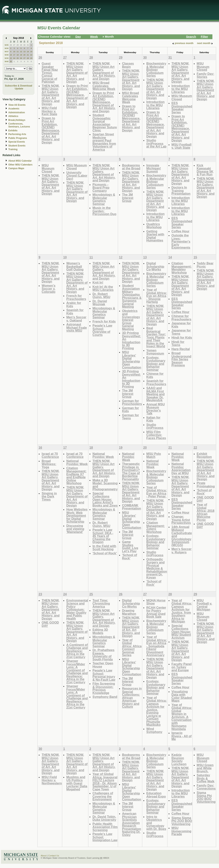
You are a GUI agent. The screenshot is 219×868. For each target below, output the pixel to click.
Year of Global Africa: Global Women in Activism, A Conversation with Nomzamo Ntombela (182, 717)
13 (25, 51)
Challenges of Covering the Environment (103, 796)
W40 (7, 61)
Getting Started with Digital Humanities (155, 236)
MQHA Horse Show (156, 602)
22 (31, 55)
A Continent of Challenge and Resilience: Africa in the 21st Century (77, 651)
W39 (7, 58)
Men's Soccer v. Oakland (76, 319)
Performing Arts (17, 134)
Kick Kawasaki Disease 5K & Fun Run (205, 170)
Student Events (17, 146)
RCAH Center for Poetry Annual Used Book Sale (156, 612)
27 (14, 45)
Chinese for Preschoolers (181, 318)
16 (11, 55)
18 (18, 55)
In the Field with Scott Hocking (104, 548)
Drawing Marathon (129, 612)
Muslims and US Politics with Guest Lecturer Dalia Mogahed (77, 783)
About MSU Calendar (20, 161)
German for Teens (131, 417)
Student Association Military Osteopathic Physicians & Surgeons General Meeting (132, 296)
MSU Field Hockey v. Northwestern (52, 780)
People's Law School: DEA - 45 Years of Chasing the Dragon (103, 536)
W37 (7, 51)
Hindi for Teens (178, 343)
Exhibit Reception (204, 455)
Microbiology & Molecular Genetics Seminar (104, 199)
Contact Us (54, 856)
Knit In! (98, 282)
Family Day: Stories (206, 75)
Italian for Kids (153, 419)
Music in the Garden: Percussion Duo (104, 211)
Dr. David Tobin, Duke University (104, 818)
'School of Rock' (105, 553)
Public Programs (18, 138)
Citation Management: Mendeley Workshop (182, 268)
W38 (7, 55)
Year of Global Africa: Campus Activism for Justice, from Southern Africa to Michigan (182, 611)
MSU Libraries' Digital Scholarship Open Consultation (132, 360)
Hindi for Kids (182, 338)
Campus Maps (16, 168)
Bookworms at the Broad (131, 167)
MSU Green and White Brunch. (205, 768)
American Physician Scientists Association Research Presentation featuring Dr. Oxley (132, 824)
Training (13, 149)
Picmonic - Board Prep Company (101, 188)
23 (11, 58)
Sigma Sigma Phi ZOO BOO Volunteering (182, 821)
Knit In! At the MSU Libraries (103, 288)
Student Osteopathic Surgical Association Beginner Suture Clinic (105, 123)
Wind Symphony (154, 730)
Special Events (17, 142)
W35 (7, 45)
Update (19, 89)
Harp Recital (181, 349)
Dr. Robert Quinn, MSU (101, 296)
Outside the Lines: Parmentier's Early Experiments (181, 241)
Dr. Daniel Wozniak (100, 303)
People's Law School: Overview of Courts (102, 330)
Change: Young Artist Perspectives (181, 520)
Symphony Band (105, 697)
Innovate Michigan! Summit (154, 168)
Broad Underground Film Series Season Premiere (181, 359)
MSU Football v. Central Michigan (204, 605)
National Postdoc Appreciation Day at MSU (181, 468)
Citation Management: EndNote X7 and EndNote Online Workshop (76, 476)
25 (18, 58)
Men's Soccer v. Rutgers (182, 551)
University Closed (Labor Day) (77, 176)
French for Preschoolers (76, 297)
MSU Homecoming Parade (181, 831)
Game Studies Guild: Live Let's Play (130, 546)
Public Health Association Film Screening (105, 827)
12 (21, 51)
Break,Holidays (17, 120)
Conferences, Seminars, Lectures (19, 125)
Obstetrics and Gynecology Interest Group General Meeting (131, 320)
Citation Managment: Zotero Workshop (156, 527)
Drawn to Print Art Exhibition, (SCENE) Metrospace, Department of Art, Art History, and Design (51, 130)
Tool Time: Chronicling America (101, 603)
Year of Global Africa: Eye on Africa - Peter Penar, (156, 492)
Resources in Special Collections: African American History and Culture (132, 698)
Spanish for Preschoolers (156, 382)
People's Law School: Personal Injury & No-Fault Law (104, 675)
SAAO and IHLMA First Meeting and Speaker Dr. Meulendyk (155, 394)
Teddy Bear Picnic (205, 265)
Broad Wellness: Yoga (49, 464)
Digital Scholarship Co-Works (155, 266)
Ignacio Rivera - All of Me (182, 736)
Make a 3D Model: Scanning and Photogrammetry (105, 485)
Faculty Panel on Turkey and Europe (182, 667)
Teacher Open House (103, 665)
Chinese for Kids (155, 375)
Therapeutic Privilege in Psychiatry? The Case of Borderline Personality (131, 471)
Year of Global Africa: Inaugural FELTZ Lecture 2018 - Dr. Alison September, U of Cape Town (105, 782)
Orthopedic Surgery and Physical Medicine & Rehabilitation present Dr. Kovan (157, 568)
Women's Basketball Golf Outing (75, 266)
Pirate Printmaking (206, 485)
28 (18, 45)
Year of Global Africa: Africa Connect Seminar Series (132, 648)
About (44, 856)
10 (14, 51)
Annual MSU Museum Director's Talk (156, 409)
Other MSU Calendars (20, 165)
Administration (17, 113)
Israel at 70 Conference (50, 455)
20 (25, 55)
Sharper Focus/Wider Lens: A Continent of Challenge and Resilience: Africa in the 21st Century (77, 672)
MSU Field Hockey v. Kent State (49, 111)
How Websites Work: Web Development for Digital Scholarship (77, 515)
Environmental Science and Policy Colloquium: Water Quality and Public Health (77, 609)
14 (28, 51)
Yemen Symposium (155, 352)
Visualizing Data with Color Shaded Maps (182, 696)
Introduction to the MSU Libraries (155, 105)
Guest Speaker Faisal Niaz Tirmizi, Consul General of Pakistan (50, 73)
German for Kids (131, 410)
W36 (7, 48)
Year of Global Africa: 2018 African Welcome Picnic (206, 512)
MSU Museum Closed (182, 97)
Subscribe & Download (19, 86)
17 (14, 55)
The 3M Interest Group (128, 198)
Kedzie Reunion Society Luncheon (179, 759)
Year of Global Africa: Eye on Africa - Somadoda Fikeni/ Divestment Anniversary (156, 646)
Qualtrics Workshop (154, 226)
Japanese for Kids (181, 325)
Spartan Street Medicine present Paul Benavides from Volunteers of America (104, 142)
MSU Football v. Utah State (181, 146)
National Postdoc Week (77, 463)
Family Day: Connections (206, 787)
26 (11, 45)
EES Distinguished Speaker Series (182, 108)
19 (21, 55)
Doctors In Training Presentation (181, 190)
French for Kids (104, 321)
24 (14, 58)
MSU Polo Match (154, 455)
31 (28, 45)
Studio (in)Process (155, 426)
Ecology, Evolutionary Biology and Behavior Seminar (156, 364)
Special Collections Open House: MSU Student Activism (181, 632)
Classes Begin (128, 65)
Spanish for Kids (75, 312)
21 (28, 55)
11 (18, 51)
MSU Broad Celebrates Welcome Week (104, 86)
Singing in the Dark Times (49, 496)
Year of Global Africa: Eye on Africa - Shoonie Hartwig (156, 296)
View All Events (17, 105)
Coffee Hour (180, 231)
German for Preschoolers (132, 402)
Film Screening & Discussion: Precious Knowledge (104, 688)
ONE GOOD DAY (205, 499)
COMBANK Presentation (132, 507)
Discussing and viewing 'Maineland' (75, 529)
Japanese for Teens (181, 332)
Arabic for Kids (74, 304)
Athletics (13, 116)
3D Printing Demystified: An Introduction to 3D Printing (131, 341)
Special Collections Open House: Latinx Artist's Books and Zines (105, 499)
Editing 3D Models (100, 631)
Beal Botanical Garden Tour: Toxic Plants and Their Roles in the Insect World (156, 337)
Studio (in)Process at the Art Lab (156, 143)
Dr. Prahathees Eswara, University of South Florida (103, 655)
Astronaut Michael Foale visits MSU (77, 327)
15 (31, 51)
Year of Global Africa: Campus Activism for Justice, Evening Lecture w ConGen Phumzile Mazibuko (156, 711)
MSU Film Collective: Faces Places (156, 435)
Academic (14, 109)
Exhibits (13, 131)
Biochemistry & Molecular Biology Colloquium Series (156, 70)
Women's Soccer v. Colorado (49, 289)
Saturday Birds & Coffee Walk (206, 778)
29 (21, 45)
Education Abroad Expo (156, 795)
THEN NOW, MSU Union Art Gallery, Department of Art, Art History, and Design (51, 95)
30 (25, 45)
